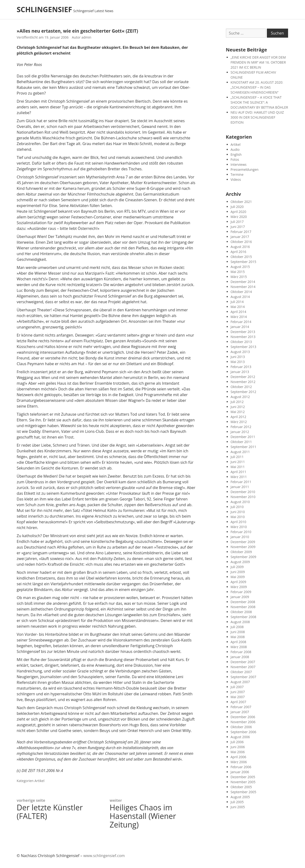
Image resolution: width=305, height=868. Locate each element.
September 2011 (244, 447)
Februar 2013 (241, 367)
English (236, 154)
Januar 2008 (240, 657)
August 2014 (240, 297)
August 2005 (240, 797)
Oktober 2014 (241, 292)
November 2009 (243, 547)
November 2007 (243, 667)
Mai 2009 (238, 577)
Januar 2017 (240, 237)
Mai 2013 (238, 362)
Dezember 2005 (243, 777)
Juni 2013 (238, 357)
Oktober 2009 (241, 552)
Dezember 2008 (243, 602)
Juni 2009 (238, 572)
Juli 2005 (237, 802)
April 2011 (239, 472)
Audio (235, 149)
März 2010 (239, 527)
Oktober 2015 (241, 257)
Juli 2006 (237, 742)
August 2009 (240, 562)
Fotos (235, 159)
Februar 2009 (241, 592)
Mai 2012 (238, 412)
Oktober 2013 (241, 342)
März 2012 (239, 422)
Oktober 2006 (241, 727)
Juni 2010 (238, 512)
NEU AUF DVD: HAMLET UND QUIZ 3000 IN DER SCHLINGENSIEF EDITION (257, 117)
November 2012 (243, 382)
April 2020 (239, 212)
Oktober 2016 (241, 242)
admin (86, 37)
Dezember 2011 (243, 437)
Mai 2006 (238, 752)
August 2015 (240, 267)
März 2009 (239, 587)
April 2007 (239, 702)
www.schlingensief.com (104, 856)
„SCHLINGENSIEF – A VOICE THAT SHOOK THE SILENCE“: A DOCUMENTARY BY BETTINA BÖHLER (259, 102)
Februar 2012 (241, 427)
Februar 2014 (241, 322)
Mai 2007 (238, 697)
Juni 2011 (238, 462)
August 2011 (240, 452)
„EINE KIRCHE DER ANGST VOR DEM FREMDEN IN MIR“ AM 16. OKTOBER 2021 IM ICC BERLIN (258, 62)
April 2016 (239, 252)
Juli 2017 (237, 222)
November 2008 (243, 607)
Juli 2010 (237, 507)
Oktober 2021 (241, 202)
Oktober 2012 (241, 387)
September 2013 (244, 347)
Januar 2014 (240, 327)
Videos (236, 179)
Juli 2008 (237, 627)
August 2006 (240, 737)
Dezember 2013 (243, 332)
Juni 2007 (238, 692)
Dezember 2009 (243, 542)
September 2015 (244, 262)
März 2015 (239, 277)
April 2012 (239, 417)
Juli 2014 (237, 302)
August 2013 (240, 352)
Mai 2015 (238, 272)
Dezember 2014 (243, 282)
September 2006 (244, 732)
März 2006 (239, 762)
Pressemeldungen (245, 169)
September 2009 (244, 557)
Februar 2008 (241, 652)
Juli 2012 (237, 402)
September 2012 (244, 392)
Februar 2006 (241, 767)
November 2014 (243, 287)
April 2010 (239, 522)
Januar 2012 (240, 432)
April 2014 (239, 312)
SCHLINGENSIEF (44, 10)
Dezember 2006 (243, 717)
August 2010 (240, 502)
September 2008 (244, 617)
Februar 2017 (241, 232)
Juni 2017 (238, 227)
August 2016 (240, 247)
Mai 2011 (238, 467)
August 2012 (240, 397)
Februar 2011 (241, 482)
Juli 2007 (237, 687)
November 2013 (243, 337)
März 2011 (239, 477)
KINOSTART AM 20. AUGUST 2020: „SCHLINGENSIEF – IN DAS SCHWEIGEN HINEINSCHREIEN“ (257, 87)
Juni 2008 (238, 632)
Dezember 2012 (243, 377)
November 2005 (243, 782)
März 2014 (239, 317)
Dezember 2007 (243, 662)
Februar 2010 (241, 532)
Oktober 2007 (241, 672)
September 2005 (244, 792)
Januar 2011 (240, 487)
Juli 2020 (237, 207)
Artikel (40, 781)
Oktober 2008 (241, 612)
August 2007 (240, 682)
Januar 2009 (240, 597)
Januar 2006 (240, 772)
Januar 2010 (240, 537)
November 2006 (243, 722)
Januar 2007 (240, 712)
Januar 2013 (240, 372)
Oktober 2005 (241, 787)
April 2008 (239, 642)
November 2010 (243, 497)
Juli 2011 (237, 457)
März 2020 (239, 217)
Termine (237, 174)
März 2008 (239, 647)
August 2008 (240, 622)
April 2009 (239, 582)
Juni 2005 (238, 807)
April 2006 (239, 757)
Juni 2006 (238, 747)
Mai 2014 (238, 307)
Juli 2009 (237, 567)
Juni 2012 (238, 407)
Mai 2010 (238, 517)
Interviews (239, 164)
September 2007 (244, 677)
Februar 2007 (241, 707)
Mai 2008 (238, 637)
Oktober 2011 (241, 442)
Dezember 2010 (243, 492)
